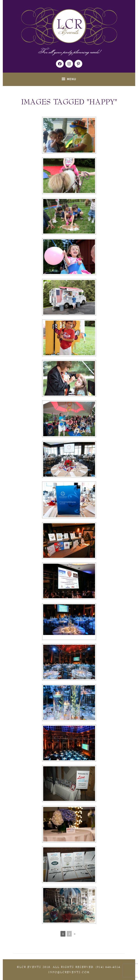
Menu (72, 79)
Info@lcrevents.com (69, 972)
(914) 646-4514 (108, 967)
